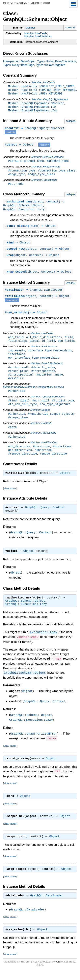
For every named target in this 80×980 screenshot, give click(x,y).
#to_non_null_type (23, 410)
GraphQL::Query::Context (46, 516)
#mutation (44, 380)
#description (18, 376)
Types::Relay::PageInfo (50, 65)
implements (17, 355)
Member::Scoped (40, 416)
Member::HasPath (41, 430)
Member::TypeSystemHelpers (48, 403)
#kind (12, 407)
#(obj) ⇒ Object (27, 316)
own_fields (66, 345)
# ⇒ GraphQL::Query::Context (35, 130)
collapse (71, 122)
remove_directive (53, 461)
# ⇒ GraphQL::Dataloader (34, 294)
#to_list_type (63, 407)
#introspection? (21, 380)
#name (59, 380)
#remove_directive (23, 461)
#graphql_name (58, 162)
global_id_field (42, 345)
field (69, 341)
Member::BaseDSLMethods (48, 158)
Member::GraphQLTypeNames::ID (32, 108)
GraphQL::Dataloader (48, 905)
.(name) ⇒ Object (31, 229)
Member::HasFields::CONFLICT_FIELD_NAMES (41, 86)
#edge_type (17, 176)
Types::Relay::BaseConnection (57, 61)
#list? (24, 407)
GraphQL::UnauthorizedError (34, 741)
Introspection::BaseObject (19, 61)
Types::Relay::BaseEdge (19, 65)
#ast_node (16, 186)
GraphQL (22, 3)
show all (70, 27)
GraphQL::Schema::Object (25, 610)
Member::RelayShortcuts (46, 168)
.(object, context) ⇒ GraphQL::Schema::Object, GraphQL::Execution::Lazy (34, 208)
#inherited (17, 397)
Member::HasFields (36, 33)
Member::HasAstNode (44, 182)
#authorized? (18, 372)
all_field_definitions (44, 341)
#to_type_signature (55, 410)
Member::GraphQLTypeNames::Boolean (36, 104)
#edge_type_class (41, 176)
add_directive (19, 454)
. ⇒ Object (18, 246)
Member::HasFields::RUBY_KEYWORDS (35, 94)
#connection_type (22, 172)
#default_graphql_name (26, 162)
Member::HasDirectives (44, 450)
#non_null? (41, 407)
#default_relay (43, 372)
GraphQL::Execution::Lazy (26, 613)
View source (10, 496)
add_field (16, 341)
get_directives (20, 457)
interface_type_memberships (50, 355)
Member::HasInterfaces (38, 36)
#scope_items (18, 424)
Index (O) (8, 3)
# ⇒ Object (21, 146)
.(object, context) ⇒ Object (38, 252)
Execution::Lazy (44, 641)
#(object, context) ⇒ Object (38, 300)
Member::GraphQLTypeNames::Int (33, 111)
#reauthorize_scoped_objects (51, 420)
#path (12, 434)
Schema (35, 3)
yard (58, 971)
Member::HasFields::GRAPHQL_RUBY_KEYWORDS (42, 90)
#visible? (16, 384)
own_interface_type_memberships (34, 363)
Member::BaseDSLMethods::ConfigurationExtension (34, 393)
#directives (62, 454)
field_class (18, 345)
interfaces (17, 359)
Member (30, 28)
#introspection (43, 376)
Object (66, 481)
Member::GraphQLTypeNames (50, 100)
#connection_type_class (57, 172)
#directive (42, 454)
